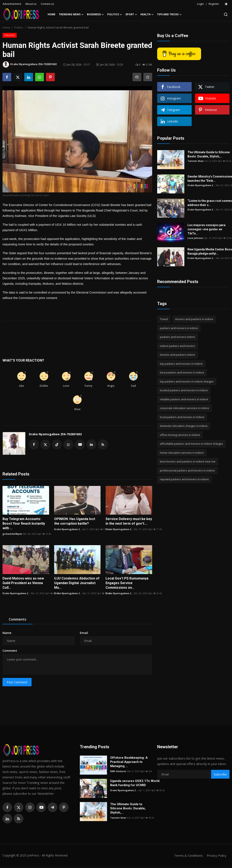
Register (214, 4)
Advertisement (12, 4)
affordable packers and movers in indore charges (191, 444)
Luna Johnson (195, 238)
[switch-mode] (226, 4)
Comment (10, 651)
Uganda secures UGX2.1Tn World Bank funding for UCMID (135, 783)
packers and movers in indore (179, 328)
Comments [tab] (18, 619)
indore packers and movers (177, 346)
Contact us (47, 4)
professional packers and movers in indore (187, 470)
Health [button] (147, 14)
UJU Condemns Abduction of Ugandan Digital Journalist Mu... (77, 583)
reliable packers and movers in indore (184, 399)
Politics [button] (115, 14)
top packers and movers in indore (181, 364)
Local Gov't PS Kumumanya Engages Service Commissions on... (127, 583)
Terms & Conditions (188, 855)
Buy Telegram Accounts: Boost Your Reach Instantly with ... (24, 524)
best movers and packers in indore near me (188, 461)
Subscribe (220, 774)
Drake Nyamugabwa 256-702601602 (55, 434)
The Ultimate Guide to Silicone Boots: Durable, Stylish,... (209, 154)
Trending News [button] (71, 14)
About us (31, 4)
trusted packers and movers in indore (184, 390)
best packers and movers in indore (182, 372)
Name (7, 633)
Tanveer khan (196, 161)
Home (52, 14)
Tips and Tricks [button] (169, 14)
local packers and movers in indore (182, 417)
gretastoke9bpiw (12, 534)
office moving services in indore (180, 435)
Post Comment (17, 682)
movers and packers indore (177, 355)
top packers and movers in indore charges (187, 381)
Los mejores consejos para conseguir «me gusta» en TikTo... (207, 229)
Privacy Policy (217, 855)
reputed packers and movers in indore (184, 479)
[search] (226, 14)
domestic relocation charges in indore (184, 426)
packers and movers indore (177, 337)
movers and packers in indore (194, 319)
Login (200, 4)
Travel (164, 319)
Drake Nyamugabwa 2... (68, 529)
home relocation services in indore (182, 453)
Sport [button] (131, 14)
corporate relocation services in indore (184, 408)
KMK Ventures (118, 771)
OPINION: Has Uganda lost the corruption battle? (75, 521)
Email (84, 633)
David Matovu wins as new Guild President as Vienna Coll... (23, 583)
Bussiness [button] (95, 14)
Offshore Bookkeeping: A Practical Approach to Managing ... (129, 762)
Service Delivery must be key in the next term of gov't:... (129, 521)
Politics (19, 27)
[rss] (19, 819)
